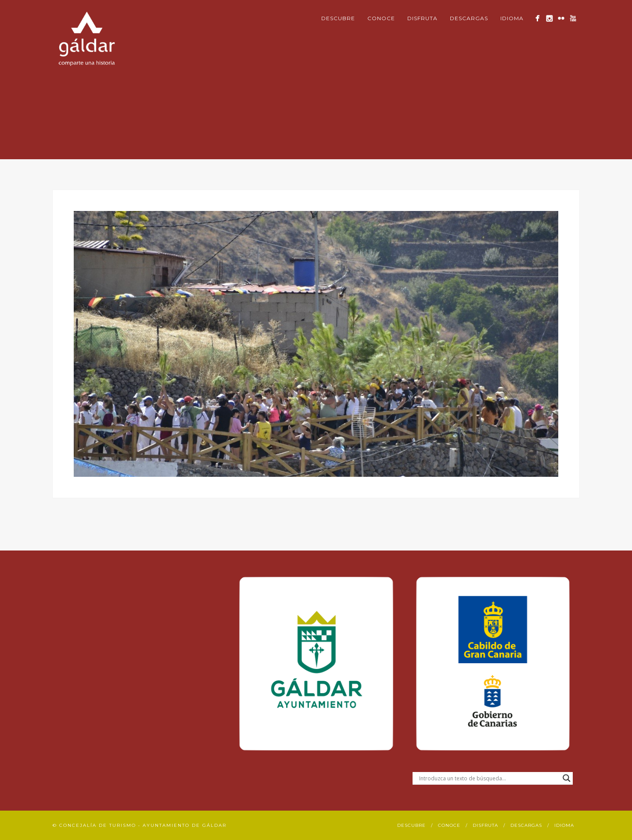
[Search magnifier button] (567, 778)
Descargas (469, 18)
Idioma (512, 18)
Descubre (338, 18)
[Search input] (489, 778)
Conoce (381, 18)
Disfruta (422, 18)
